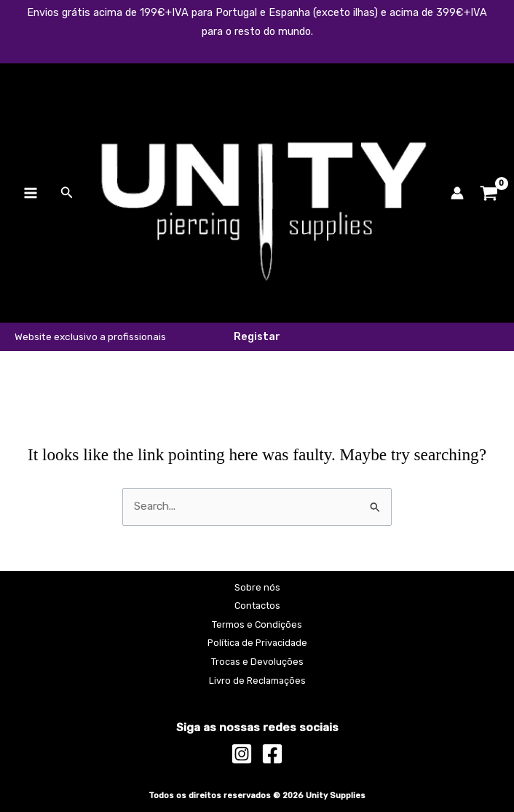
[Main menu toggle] (30, 193)
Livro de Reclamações (257, 681)
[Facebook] (272, 754)
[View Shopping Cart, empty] (489, 193)
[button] (67, 193)
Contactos (257, 606)
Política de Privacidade (257, 643)
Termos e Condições (257, 624)
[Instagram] (242, 754)
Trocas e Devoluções (257, 662)
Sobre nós (257, 587)
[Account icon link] (457, 193)
